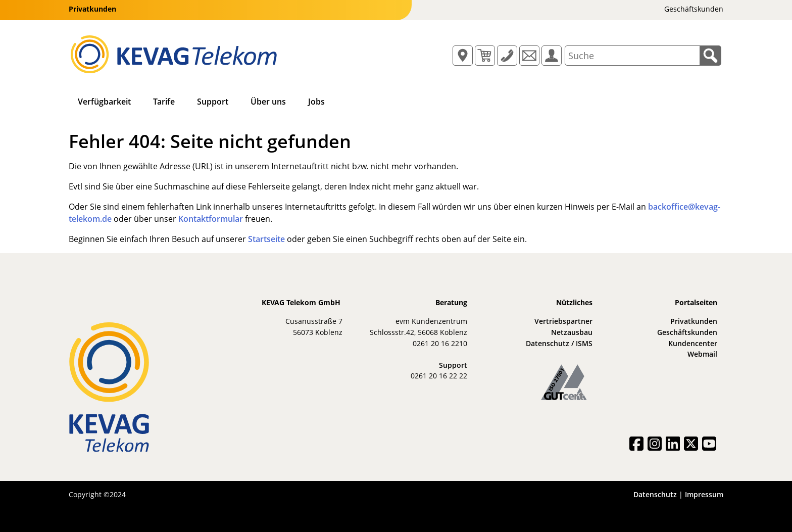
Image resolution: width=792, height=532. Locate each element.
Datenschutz (655, 494)
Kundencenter (693, 343)
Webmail (702, 354)
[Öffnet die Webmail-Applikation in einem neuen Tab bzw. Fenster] (529, 56)
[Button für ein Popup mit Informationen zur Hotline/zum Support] (507, 56)
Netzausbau (572, 332)
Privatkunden (694, 321)
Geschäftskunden (687, 332)
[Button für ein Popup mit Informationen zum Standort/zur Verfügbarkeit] (463, 56)
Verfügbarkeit (104, 102)
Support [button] (213, 102)
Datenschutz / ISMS (559, 343)
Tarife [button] (164, 102)
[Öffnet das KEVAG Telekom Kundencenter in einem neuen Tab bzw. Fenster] (552, 56)
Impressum (704, 494)
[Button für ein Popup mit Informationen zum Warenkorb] (485, 56)
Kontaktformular (211, 219)
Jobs (316, 102)
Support (453, 365)
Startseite (266, 239)
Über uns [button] (268, 102)
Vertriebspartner (563, 321)
